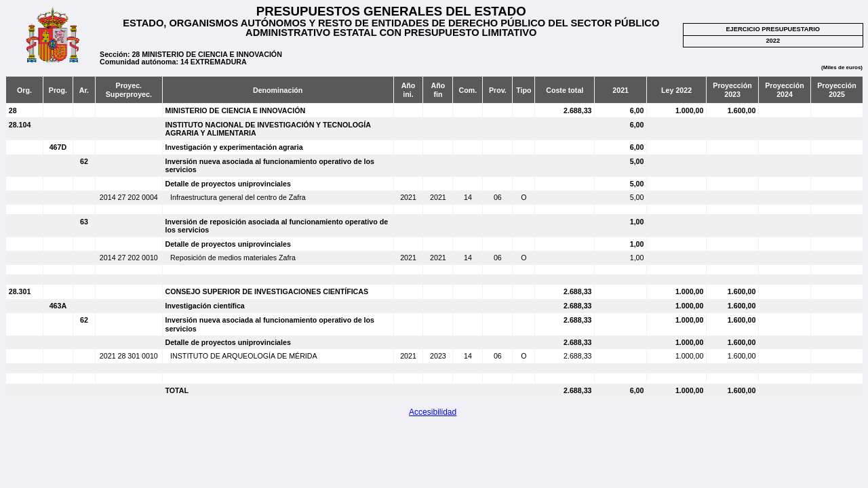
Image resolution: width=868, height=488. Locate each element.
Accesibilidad (433, 412)
